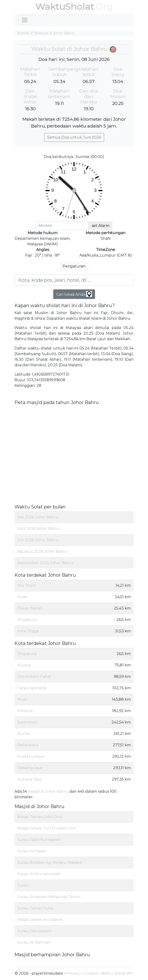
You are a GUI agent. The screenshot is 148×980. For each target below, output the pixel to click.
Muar (22, 699)
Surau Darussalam (34, 931)
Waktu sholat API (117, 973)
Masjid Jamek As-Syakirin (40, 920)
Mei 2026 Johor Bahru (38, 517)
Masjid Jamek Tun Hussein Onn (47, 828)
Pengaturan (74, 266)
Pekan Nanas (30, 608)
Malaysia (41, 33)
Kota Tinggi (28, 631)
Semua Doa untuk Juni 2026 (74, 137)
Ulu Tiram (26, 585)
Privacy (73, 973)
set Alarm (101, 226)
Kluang (24, 665)
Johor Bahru (64, 33)
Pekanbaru (28, 745)
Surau (23, 885)
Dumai (23, 734)
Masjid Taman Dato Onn (40, 817)
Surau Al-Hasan (32, 851)
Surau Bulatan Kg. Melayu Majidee (50, 862)
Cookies (90, 973)
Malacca (25, 711)
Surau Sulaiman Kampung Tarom (49, 897)
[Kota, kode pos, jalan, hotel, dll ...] (74, 280)
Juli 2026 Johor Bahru (38, 540)
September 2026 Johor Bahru (45, 563)
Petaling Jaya (30, 768)
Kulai (22, 597)
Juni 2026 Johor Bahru (39, 529)
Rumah (23, 33)
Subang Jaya (29, 779)
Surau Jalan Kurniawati (39, 840)
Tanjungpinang (32, 688)
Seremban (27, 722)
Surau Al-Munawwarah (39, 874)
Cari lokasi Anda (74, 294)
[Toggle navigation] (25, 20)
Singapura (27, 620)
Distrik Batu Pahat (34, 677)
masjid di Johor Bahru (48, 791)
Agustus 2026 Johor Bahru (42, 551)
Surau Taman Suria (35, 908)
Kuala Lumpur (31, 756)
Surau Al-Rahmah (34, 942)
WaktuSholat (65, 7)
